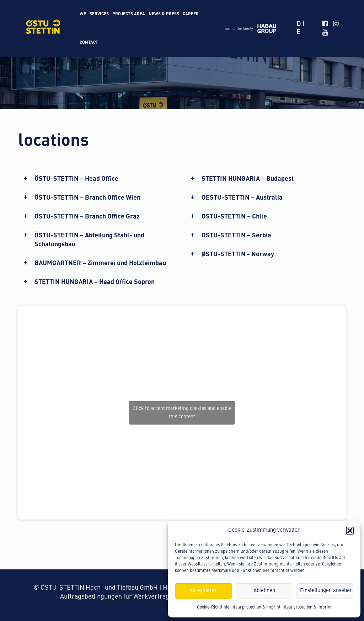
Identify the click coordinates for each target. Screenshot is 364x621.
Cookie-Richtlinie (213, 607)
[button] (350, 531)
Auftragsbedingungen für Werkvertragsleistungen (131, 597)
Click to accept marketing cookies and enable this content (182, 413)
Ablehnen (264, 591)
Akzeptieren (204, 591)
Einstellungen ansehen (326, 591)
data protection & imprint (257, 607)
